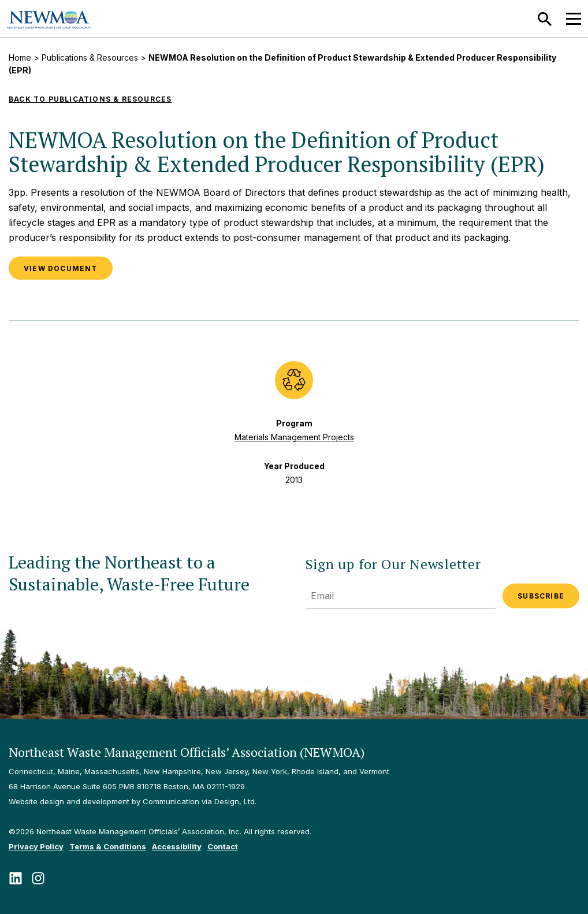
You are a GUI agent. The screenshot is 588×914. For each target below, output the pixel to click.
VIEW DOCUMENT (61, 268)
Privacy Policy (36, 846)
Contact (223, 846)
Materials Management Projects (294, 437)
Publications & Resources (90, 57)
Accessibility (177, 846)
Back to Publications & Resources (90, 99)
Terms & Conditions (108, 846)
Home (20, 57)
